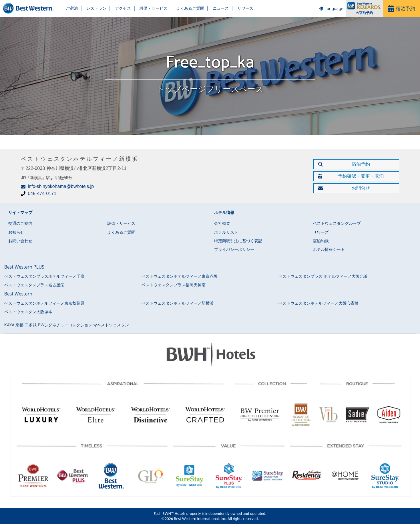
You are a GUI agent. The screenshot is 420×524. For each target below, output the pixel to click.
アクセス (119, 8)
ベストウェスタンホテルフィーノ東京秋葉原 (44, 303)
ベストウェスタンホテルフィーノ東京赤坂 (180, 276)
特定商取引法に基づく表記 (238, 241)
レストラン (94, 8)
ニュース (210, 8)
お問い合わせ (20, 241)
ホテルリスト (226, 232)
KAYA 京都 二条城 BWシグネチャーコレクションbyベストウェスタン (67, 325)
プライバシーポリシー (234, 249)
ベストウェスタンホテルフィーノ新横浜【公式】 (30, 9)
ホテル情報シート (329, 249)
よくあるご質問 (182, 8)
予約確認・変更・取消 (361, 176)
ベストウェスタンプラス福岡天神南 (174, 285)
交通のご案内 (20, 223)
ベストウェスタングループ (337, 223)
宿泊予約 (405, 8)
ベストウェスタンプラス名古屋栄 (34, 285)
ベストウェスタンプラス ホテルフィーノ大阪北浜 (323, 276)
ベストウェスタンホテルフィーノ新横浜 (178, 303)
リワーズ (234, 8)
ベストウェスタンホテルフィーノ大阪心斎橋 (319, 303)
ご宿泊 (70, 8)
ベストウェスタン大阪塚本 (28, 312)
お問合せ (361, 188)
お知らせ (16, 232)
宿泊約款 (321, 241)
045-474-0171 (42, 194)
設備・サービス (147, 8)
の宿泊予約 (364, 13)
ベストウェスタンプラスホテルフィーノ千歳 (44, 276)
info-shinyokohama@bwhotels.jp (61, 186)
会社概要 (222, 223)
